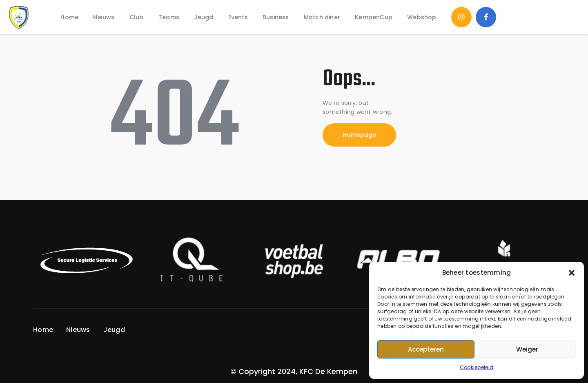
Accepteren (426, 349)
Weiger (527, 349)
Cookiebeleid (477, 367)
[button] (572, 273)
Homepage (359, 135)
